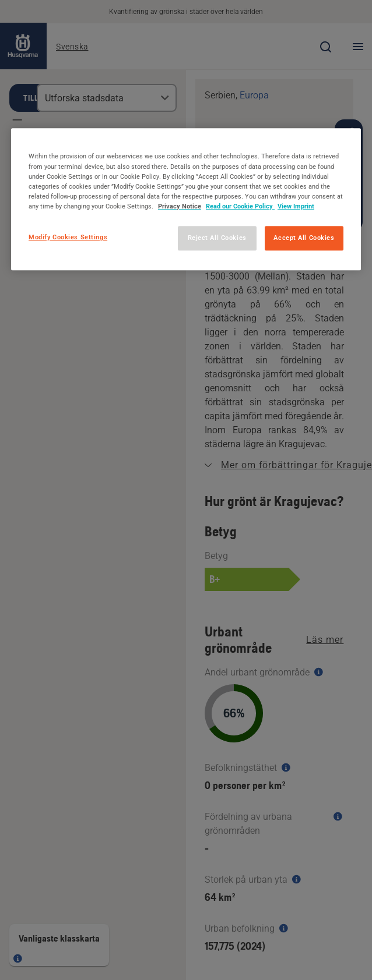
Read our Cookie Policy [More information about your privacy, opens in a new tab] (240, 206)
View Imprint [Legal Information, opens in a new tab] (296, 206)
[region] (186, 199)
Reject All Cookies (217, 238)
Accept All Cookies (304, 238)
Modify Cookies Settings (68, 237)
